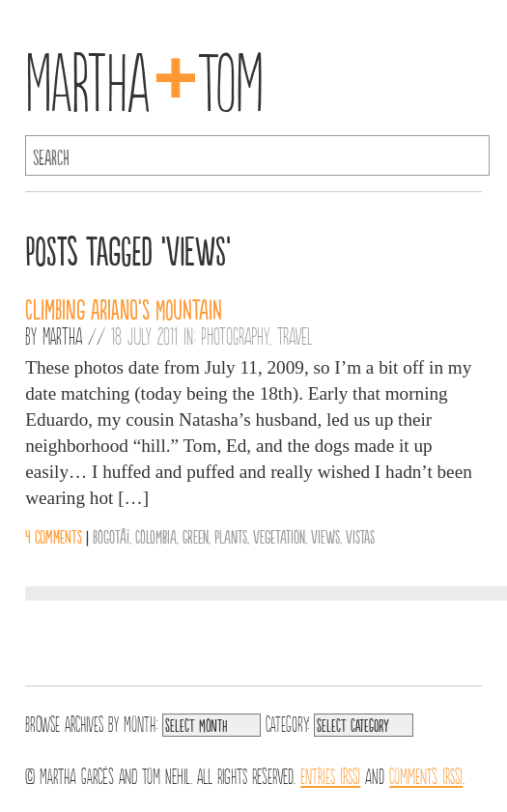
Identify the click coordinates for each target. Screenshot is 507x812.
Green (196, 536)
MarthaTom (144, 77)
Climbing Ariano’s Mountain (124, 308)
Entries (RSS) (330, 774)
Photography (235, 335)
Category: (287, 722)
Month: (141, 722)
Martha (62, 335)
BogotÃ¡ (111, 536)
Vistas (360, 536)
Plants (231, 536)
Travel (295, 335)
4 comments (54, 536)
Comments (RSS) (426, 774)
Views (325, 536)
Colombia (156, 536)
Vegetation (279, 536)
